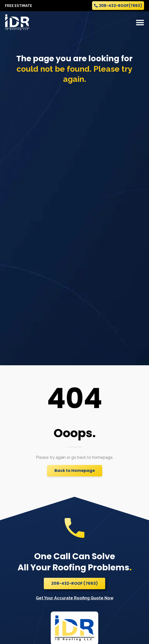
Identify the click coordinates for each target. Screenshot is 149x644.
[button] (140, 22)
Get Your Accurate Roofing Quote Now (75, 598)
